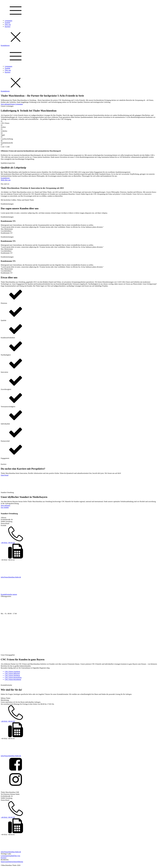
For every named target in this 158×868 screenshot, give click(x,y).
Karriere (8, 27)
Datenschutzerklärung (16, 862)
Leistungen (8, 21)
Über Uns (17, 856)
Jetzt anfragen (5, 104)
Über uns (8, 25)
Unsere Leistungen (16, 104)
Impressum (5, 862)
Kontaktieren (5, 45)
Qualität (7, 23)
